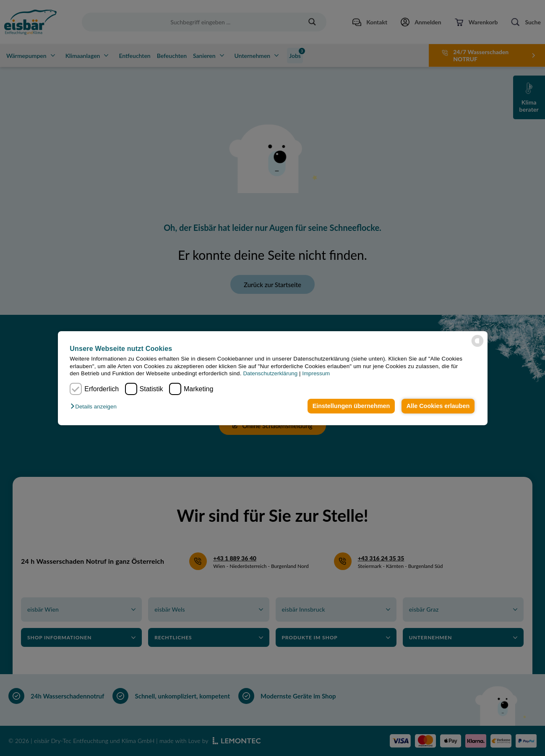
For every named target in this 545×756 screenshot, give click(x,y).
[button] (95, 407)
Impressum (316, 373)
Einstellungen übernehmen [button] (351, 406)
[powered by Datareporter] (477, 341)
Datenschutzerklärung (270, 373)
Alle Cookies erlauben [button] (438, 406)
